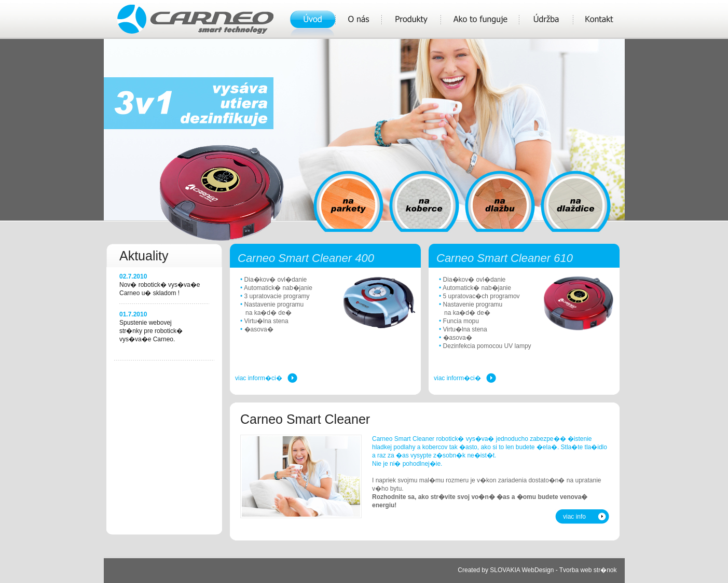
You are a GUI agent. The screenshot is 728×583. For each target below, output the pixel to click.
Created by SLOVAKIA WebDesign (506, 570)
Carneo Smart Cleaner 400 (306, 258)
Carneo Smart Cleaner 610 (505, 258)
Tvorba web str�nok (588, 570)
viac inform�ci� (259, 378)
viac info (574, 517)
